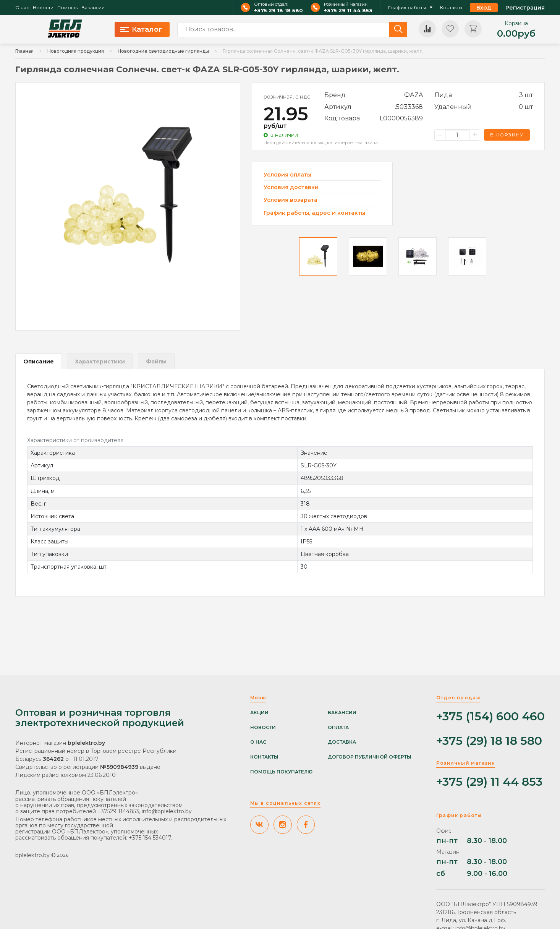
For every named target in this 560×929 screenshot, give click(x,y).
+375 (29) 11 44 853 (489, 782)
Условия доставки (291, 187)
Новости (43, 8)
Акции (259, 713)
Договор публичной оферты (370, 757)
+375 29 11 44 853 (348, 11)
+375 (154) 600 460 (490, 717)
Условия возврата (291, 200)
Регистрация (525, 8)
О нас (22, 8)
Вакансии (93, 8)
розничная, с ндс (287, 97)
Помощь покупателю (281, 772)
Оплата (338, 728)
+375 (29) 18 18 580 (489, 741)
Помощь (67, 8)
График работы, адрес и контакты (314, 213)
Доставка (342, 742)
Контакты (451, 8)
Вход (484, 8)
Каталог (141, 29)
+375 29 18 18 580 (278, 11)
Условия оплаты (287, 175)
